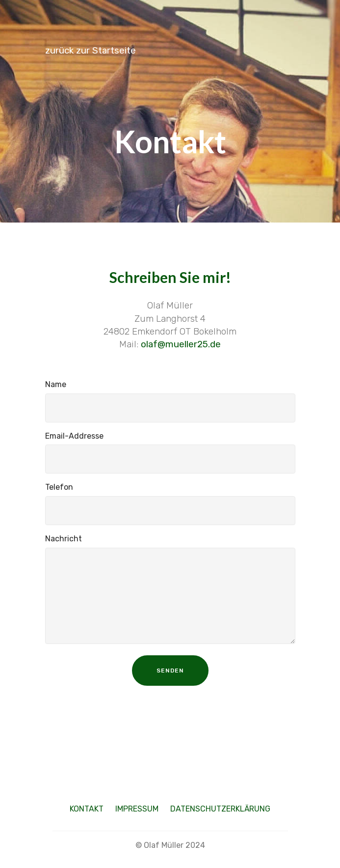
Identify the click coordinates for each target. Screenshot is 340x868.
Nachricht (64, 539)
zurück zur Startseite (91, 50)
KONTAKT (87, 809)
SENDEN (170, 671)
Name (56, 384)
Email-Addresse (74, 436)
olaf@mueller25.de (181, 344)
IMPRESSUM (137, 809)
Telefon (59, 487)
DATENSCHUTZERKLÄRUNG (220, 809)
